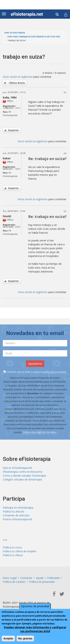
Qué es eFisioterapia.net (17, 468)
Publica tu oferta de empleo (20, 551)
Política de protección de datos (40, 432)
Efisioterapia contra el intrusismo (23, 472)
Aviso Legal (10, 578)
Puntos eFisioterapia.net (17, 519)
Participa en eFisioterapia (18, 508)
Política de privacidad (42, 582)
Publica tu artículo (14, 511)
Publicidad (53, 578)
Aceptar (8, 638)
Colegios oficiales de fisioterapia (22, 479)
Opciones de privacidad (35, 606)
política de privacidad (55, 372)
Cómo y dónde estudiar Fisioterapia (24, 476)
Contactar (26, 578)
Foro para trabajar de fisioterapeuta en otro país (34, 37)
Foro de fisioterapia (15, 33)
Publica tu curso (12, 547)
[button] (66, 15)
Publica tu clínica (13, 555)
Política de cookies (14, 582)
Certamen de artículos (16, 515)
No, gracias (25, 638)
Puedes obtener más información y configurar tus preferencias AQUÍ (35, 629)
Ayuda (40, 578)
